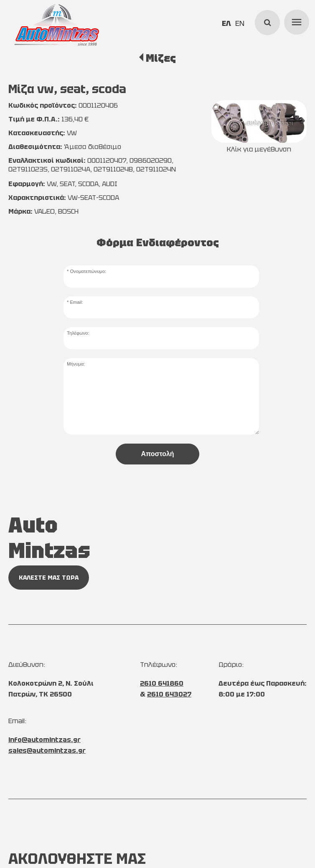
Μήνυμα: (76, 364)
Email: (76, 302)
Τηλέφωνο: (78, 333)
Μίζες (161, 58)
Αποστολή (157, 454)
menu (295, 21)
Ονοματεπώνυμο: (88, 271)
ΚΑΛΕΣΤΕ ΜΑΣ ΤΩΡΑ (49, 578)
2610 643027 (169, 694)
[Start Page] (56, 25)
